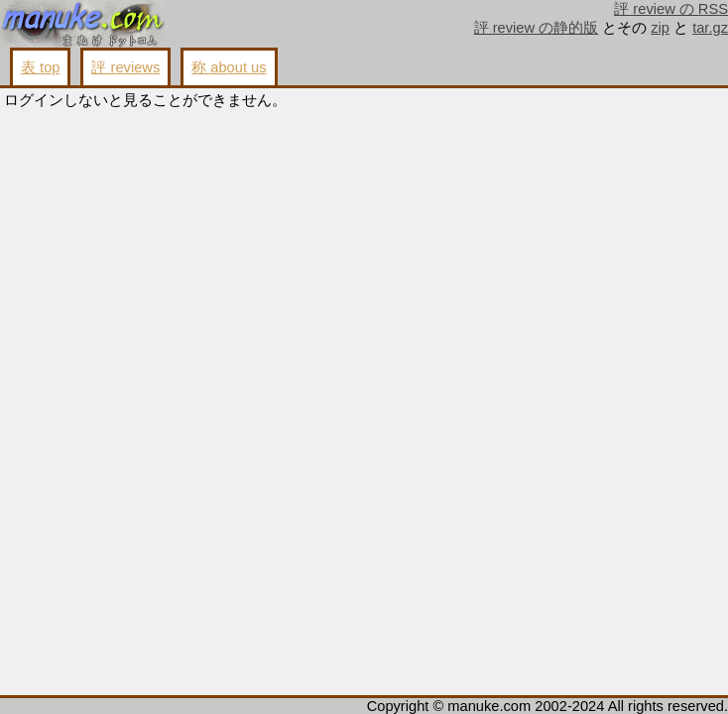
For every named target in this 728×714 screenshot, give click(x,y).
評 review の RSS (671, 9)
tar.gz (710, 28)
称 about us (229, 67)
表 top (40, 67)
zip (660, 28)
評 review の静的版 (537, 28)
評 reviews (125, 67)
